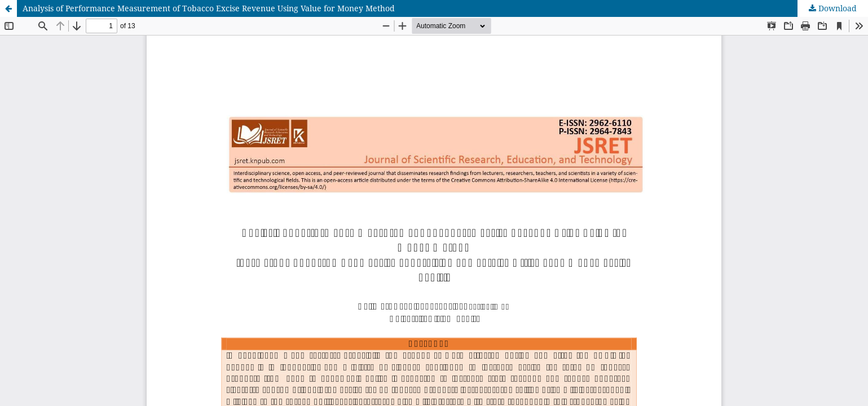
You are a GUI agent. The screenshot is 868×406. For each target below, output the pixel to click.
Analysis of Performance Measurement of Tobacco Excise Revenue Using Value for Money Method (209, 8)
